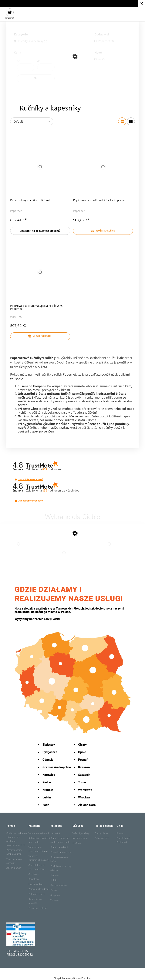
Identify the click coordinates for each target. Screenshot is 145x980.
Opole (82, 752)
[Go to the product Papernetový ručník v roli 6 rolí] (64, 556)
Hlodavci (55, 875)
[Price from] (26, 67)
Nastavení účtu (80, 838)
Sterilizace (34, 874)
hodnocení (61, 490)
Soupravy (55, 895)
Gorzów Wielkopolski (57, 767)
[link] (34, 41)
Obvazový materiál (38, 908)
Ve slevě (54, 900)
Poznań (83, 760)
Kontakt (120, 833)
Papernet (16, 211)
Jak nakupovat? (14, 868)
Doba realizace (102, 838)
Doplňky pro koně (59, 847)
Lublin (47, 797)
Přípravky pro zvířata (61, 852)
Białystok (49, 745)
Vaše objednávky (81, 833)
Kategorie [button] (21, 35)
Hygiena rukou (36, 884)
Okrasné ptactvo (59, 885)
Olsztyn (83, 745)
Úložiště (77, 843)
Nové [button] (98, 53)
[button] (16, 480)
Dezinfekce (34, 879)
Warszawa (85, 790)
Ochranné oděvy (37, 894)
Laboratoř (55, 833)
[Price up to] (46, 67)
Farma (54, 890)
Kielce (47, 782)
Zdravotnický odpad (39, 889)
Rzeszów (84, 767)
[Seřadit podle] (32, 121)
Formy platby (101, 833)
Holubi (54, 880)
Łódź (46, 805)
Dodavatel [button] (102, 35)
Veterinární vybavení (39, 833)
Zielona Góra (87, 805)
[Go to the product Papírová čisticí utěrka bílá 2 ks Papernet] (19, 548)
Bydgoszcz (50, 752)
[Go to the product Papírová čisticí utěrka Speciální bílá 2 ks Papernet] (109, 548)
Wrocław (84, 797)
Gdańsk (48, 760)
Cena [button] (18, 53)
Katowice (49, 775)
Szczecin (84, 775)
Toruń (82, 782)
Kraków (48, 790)
